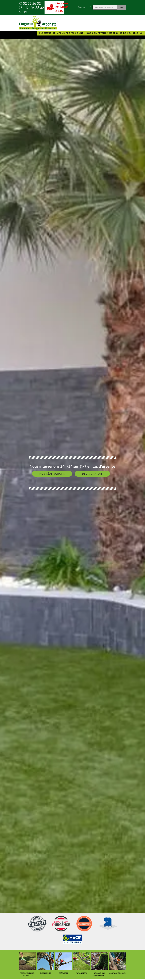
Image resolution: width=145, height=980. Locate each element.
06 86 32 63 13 (31, 10)
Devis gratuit (92, 474)
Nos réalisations (52, 474)
